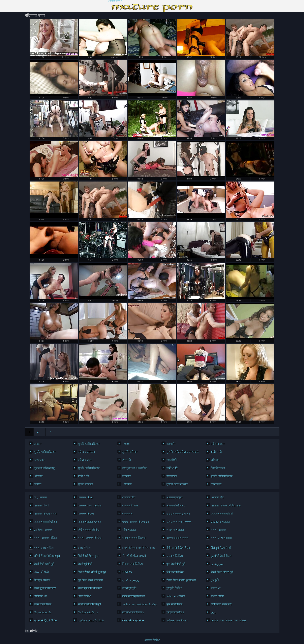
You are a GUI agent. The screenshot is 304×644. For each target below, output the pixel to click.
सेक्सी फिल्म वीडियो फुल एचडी (181, 580)
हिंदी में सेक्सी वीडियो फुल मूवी (92, 572)
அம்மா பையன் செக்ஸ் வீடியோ (139, 604)
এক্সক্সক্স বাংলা (41, 505)
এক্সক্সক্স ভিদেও (86, 514)
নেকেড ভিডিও (175, 556)
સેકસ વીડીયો (41, 572)
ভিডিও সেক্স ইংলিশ (177, 620)
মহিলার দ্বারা (218, 444)
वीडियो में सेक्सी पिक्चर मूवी (47, 556)
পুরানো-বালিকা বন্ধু (44, 468)
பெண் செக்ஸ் (42, 612)
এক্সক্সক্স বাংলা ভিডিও (90, 505)
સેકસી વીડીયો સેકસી (134, 556)
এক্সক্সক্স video (86, 497)
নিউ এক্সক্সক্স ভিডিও (89, 530)
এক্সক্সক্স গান (129, 497)
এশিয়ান (215, 460)
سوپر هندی (217, 564)
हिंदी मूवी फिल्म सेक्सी (221, 548)
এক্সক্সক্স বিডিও (130, 505)
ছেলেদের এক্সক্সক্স (220, 522)
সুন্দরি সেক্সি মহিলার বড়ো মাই (183, 452)
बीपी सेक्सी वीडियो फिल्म (178, 548)
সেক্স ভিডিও (85, 548)
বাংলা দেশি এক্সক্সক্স (221, 538)
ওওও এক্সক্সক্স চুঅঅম (178, 514)
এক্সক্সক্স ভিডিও (115, 1)
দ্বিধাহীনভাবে (218, 468)
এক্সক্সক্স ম (127, 514)
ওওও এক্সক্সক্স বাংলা (222, 514)
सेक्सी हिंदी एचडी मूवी (44, 564)
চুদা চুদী (215, 580)
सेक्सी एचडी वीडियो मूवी (89, 604)
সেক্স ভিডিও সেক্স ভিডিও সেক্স (139, 548)
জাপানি (171, 444)
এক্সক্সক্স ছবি (217, 497)
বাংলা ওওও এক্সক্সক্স (177, 538)
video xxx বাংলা (176, 596)
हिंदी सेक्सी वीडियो (175, 572)
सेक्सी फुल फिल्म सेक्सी (45, 588)
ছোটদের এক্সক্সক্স (43, 530)
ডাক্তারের (39, 460)
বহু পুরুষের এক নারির (134, 468)
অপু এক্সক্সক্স (40, 497)
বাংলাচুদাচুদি (129, 588)
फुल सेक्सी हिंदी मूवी (176, 564)
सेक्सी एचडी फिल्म (43, 604)
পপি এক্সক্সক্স (129, 530)
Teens (126, 444)
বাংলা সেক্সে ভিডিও (133, 612)
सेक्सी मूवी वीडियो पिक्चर (90, 588)
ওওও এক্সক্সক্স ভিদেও (89, 522)
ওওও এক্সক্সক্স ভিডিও (45, 522)
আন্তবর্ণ (126, 476)
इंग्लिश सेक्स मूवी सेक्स (133, 620)
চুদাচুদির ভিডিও (175, 612)
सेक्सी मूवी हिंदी (85, 564)
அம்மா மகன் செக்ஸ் (91, 620)
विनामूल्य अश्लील (42, 580)
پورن (214, 612)
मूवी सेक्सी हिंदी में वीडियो (46, 620)
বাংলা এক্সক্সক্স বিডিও (45, 538)
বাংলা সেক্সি (217, 596)
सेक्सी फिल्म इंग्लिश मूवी (222, 572)
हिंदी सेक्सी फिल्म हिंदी (221, 604)
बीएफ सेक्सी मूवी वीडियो (134, 596)
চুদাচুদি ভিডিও (174, 588)
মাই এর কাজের (86, 452)
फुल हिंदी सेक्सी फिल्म (221, 556)
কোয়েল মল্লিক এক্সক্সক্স (179, 522)
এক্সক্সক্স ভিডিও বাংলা (46, 514)
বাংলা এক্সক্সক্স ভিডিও (90, 538)
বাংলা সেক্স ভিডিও (44, 548)
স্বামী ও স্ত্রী (216, 452)
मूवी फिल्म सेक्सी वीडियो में (90, 580)
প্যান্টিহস (127, 484)
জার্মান (38, 444)
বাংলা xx (127, 572)
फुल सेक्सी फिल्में (174, 604)
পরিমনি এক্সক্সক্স (175, 530)
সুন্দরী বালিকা (130, 452)
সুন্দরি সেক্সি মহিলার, (89, 468)
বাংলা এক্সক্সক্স (218, 530)
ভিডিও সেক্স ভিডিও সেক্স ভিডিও (227, 620)
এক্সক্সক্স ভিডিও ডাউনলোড (226, 505)
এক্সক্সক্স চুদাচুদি (175, 497)
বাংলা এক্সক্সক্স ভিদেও (134, 538)
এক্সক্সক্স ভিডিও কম (177, 505)
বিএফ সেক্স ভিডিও (132, 564)
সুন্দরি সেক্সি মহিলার (89, 444)
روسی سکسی (131, 580)
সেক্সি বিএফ (40, 596)
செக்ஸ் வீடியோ (88, 612)
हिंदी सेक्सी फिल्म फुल (88, 556)
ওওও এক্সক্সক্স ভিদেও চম (136, 522)
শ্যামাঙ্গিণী (172, 460)
